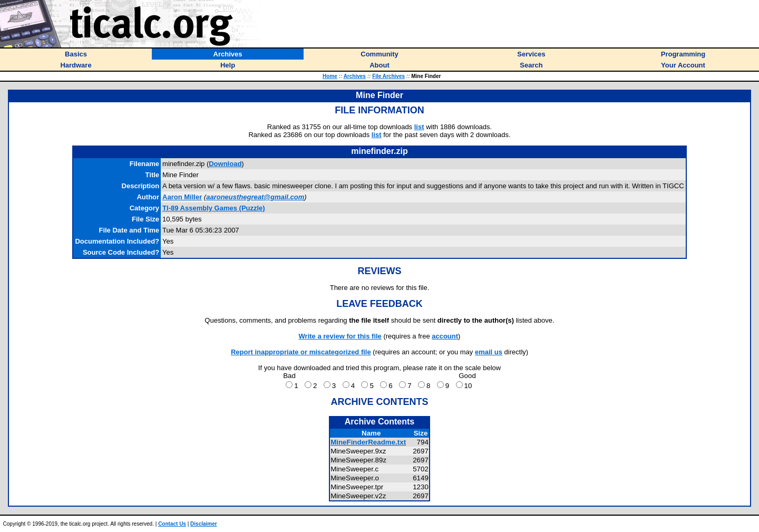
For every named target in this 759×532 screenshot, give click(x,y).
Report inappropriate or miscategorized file (301, 352)
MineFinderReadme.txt (368, 442)
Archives (355, 76)
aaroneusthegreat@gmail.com (255, 197)
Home (330, 76)
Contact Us (172, 524)
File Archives (388, 76)
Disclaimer (204, 524)
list (419, 127)
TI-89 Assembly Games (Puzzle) (214, 208)
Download (225, 164)
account (445, 336)
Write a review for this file (340, 336)
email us (489, 352)
